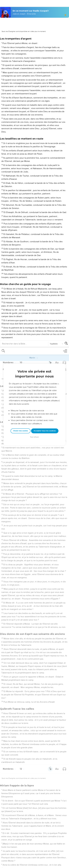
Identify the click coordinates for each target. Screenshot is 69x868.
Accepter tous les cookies (45, 83)
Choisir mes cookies (21, 83)
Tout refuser (34, 90)
